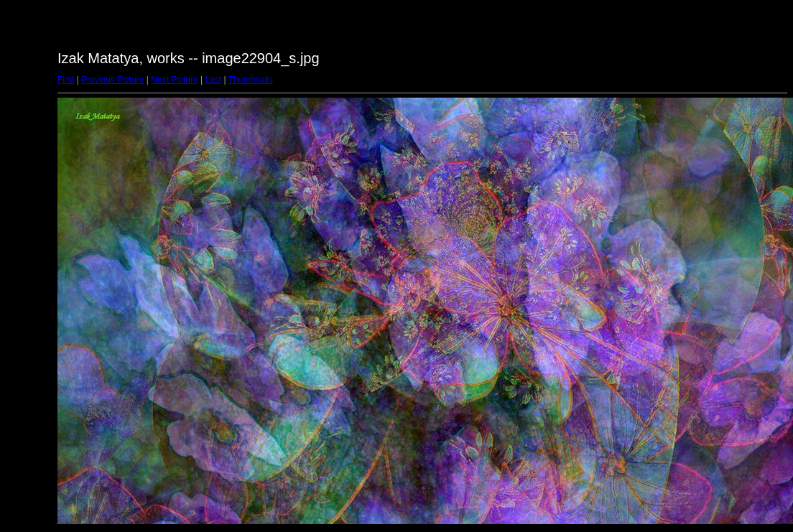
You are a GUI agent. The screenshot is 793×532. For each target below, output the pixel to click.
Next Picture (174, 80)
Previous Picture (112, 80)
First (66, 80)
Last (213, 80)
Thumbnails (251, 80)
